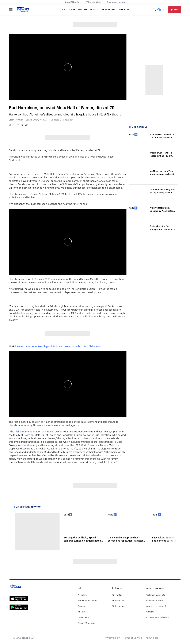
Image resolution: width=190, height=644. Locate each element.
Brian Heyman (16, 120)
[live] (175, 10)
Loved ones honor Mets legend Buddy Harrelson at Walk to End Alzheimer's (59, 347)
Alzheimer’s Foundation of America (34, 432)
